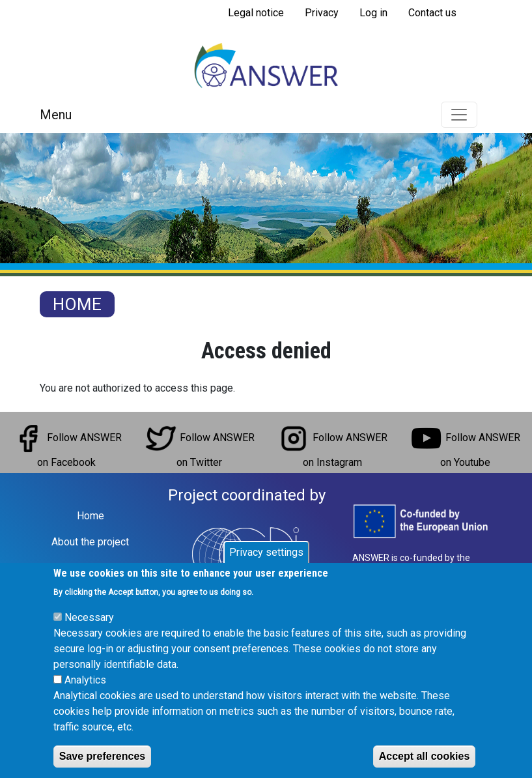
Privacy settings (266, 552)
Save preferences (103, 756)
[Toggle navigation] (459, 115)
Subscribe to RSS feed (223, 31)
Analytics (85, 680)
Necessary (89, 617)
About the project (90, 542)
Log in (373, 13)
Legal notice (256, 13)
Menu (56, 115)
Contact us (432, 13)
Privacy (322, 13)
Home (77, 304)
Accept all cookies (425, 756)
